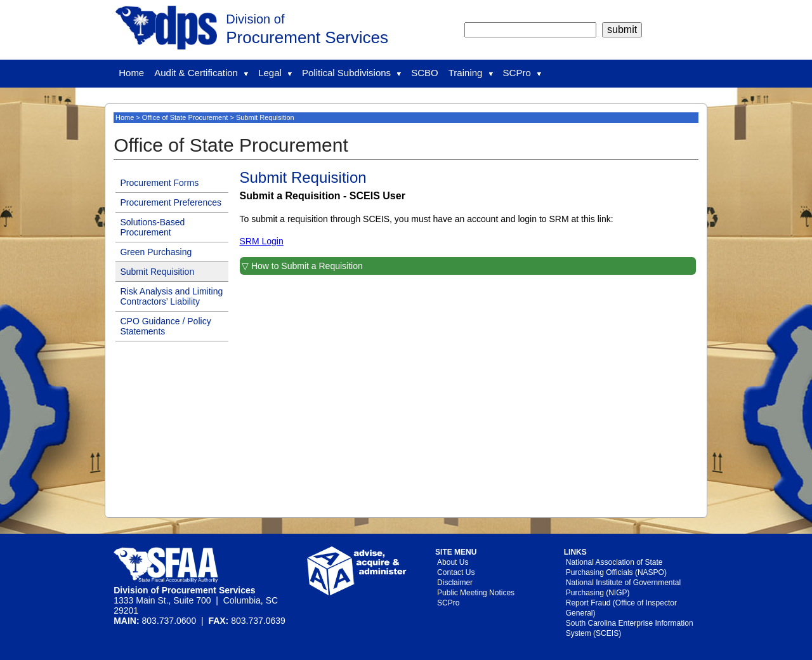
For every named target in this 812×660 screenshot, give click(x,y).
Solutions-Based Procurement (152, 227)
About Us (453, 562)
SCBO (425, 73)
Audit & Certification (201, 73)
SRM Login (262, 241)
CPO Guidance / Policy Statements (165, 326)
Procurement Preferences (171, 202)
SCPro (522, 73)
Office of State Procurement (185, 117)
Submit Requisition (157, 272)
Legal (275, 73)
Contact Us (456, 572)
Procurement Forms (159, 183)
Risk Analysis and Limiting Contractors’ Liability (171, 296)
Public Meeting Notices (476, 593)
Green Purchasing (156, 252)
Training (471, 73)
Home (131, 73)
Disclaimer (455, 583)
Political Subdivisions (351, 73)
